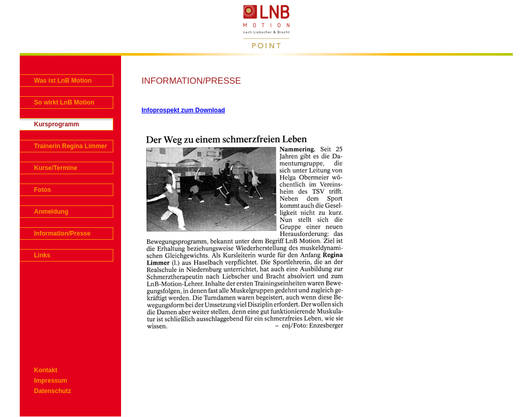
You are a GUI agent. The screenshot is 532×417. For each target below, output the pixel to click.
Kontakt (46, 370)
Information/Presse (63, 233)
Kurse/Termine (56, 168)
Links (42, 255)
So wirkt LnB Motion (64, 102)
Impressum (51, 381)
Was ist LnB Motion (63, 81)
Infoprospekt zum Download (184, 110)
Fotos (43, 190)
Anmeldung (51, 212)
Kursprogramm (57, 124)
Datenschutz (53, 391)
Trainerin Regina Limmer (71, 146)
